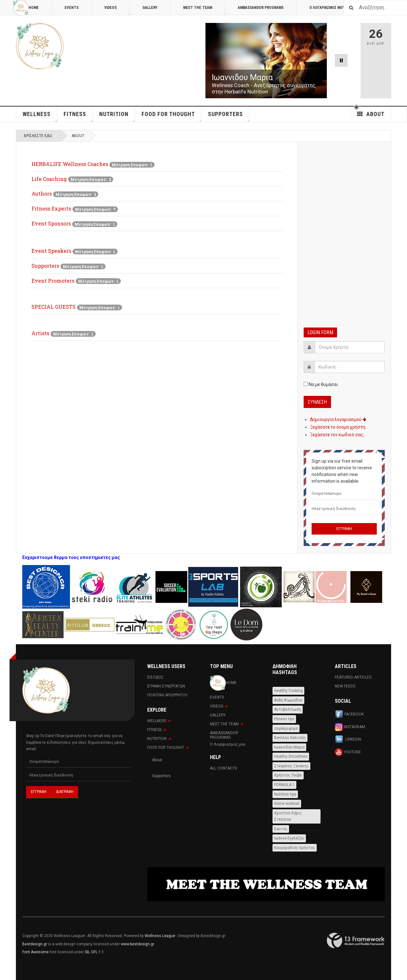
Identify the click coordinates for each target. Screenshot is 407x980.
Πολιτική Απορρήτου (167, 695)
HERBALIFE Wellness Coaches (70, 164)
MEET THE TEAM (204, 10)
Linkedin (348, 740)
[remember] (306, 384)
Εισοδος (155, 677)
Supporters (45, 266)
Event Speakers (51, 251)
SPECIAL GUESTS (54, 307)
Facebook (349, 714)
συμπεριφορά (286, 728)
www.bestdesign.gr (137, 944)
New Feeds (345, 686)
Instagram (350, 727)
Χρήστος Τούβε (288, 775)
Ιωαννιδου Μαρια (289, 747)
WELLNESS (40, 116)
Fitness (78, 116)
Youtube (348, 752)
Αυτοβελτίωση (288, 709)
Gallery (150, 8)
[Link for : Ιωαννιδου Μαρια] (266, 61)
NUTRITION (117, 116)
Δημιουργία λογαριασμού (338, 419)
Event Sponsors (51, 223)
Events (72, 8)
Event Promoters (53, 281)
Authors (42, 193)
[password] (350, 367)
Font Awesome (35, 952)
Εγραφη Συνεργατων (166, 686)
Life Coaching (49, 179)
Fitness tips (284, 719)
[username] (350, 347)
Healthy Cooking (288, 691)
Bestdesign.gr (35, 944)
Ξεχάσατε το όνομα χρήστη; (338, 427)
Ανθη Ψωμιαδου (288, 700)
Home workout (287, 804)
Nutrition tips (285, 794)
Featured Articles (353, 677)
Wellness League (160, 936)
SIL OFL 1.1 (94, 952)
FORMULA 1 (284, 785)
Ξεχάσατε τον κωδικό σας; (337, 435)
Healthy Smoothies (291, 756)
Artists (40, 333)
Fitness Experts (51, 208)
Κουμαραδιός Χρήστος (295, 848)
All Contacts (223, 768)
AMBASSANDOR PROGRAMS (261, 8)
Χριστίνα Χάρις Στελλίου (288, 816)
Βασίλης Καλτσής (290, 738)
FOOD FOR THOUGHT (172, 116)
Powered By (356, 941)
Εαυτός (281, 829)
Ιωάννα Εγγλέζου (289, 838)
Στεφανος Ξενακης (291, 766)
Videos (117, 10)
